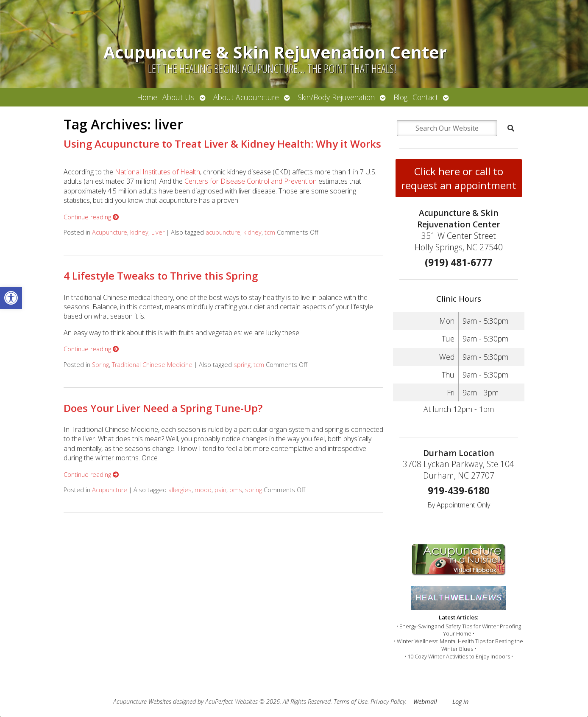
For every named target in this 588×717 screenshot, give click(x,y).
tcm (270, 232)
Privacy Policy (388, 702)
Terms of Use (351, 702)
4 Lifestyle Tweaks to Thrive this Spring (161, 276)
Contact (425, 97)
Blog (400, 97)
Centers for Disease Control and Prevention (251, 181)
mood (203, 490)
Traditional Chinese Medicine (152, 365)
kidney (139, 232)
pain (220, 490)
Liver (158, 232)
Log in (460, 702)
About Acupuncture (246, 97)
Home (147, 97)
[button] (11, 298)
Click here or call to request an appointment (459, 178)
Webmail (425, 702)
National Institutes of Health (157, 172)
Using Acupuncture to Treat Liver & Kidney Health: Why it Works (222, 144)
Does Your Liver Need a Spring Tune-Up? (163, 408)
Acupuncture (110, 232)
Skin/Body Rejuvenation (336, 97)
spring (242, 365)
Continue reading (91, 217)
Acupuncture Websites (142, 702)
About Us (178, 97)
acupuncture (223, 232)
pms (236, 490)
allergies (180, 490)
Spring (100, 365)
